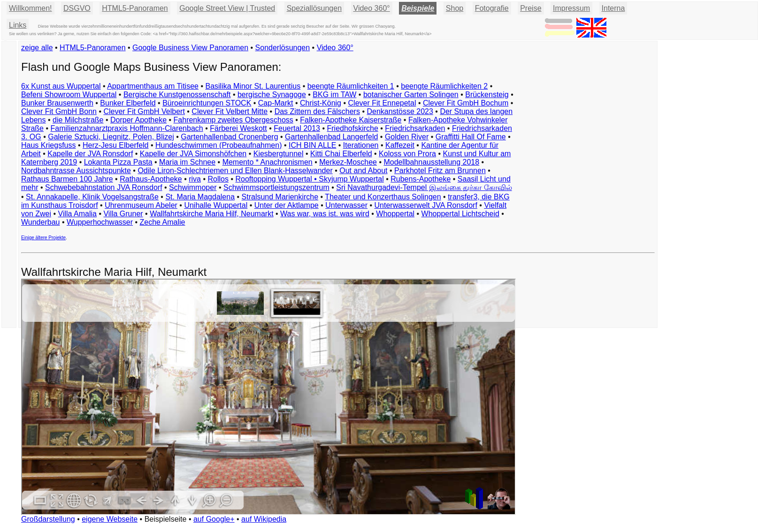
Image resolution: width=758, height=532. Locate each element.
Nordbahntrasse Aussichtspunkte (76, 171)
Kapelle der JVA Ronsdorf (90, 154)
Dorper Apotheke (138, 120)
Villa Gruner (123, 214)
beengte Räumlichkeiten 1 (351, 86)
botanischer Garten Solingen (411, 95)
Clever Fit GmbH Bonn (59, 111)
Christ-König (321, 103)
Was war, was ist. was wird (325, 214)
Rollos (218, 179)
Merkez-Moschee (348, 162)
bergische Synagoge (272, 95)
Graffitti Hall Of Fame (471, 137)
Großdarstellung (48, 519)
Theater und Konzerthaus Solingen (383, 197)
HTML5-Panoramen (135, 8)
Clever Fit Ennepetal (382, 103)
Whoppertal (395, 214)
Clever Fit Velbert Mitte (230, 111)
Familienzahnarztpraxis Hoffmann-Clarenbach (127, 128)
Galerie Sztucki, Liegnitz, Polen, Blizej (111, 137)
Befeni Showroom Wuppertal (69, 95)
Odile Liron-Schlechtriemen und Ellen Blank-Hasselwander (235, 171)
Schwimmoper (193, 187)
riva (195, 179)
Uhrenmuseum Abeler (141, 205)
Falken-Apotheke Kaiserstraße (351, 120)
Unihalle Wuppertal (216, 205)
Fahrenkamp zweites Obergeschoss (234, 120)
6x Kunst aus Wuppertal (61, 86)
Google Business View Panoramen (190, 48)
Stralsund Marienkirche (280, 197)
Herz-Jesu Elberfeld (116, 145)
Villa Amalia (77, 214)
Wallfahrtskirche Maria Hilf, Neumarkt (211, 214)
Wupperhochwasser (100, 222)
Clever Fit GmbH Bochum (466, 103)
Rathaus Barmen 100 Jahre (67, 179)
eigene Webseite (110, 519)
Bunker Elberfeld (128, 103)
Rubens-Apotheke (421, 179)
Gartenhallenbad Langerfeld (331, 137)
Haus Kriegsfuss (49, 145)
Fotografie (492, 8)
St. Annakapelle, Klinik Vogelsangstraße (92, 197)
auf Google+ (214, 519)
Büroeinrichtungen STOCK (207, 103)
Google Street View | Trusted (227, 8)
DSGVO (77, 8)
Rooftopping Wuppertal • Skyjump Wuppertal (309, 179)
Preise (531, 8)
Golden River (407, 137)
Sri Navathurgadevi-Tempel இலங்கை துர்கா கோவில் (424, 187)
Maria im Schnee (187, 162)
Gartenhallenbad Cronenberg (229, 137)
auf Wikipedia (264, 519)
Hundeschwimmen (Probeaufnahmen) (218, 145)
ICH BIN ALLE (312, 145)
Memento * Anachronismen (268, 162)
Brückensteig (487, 95)
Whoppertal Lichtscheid (460, 214)
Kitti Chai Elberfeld (341, 154)
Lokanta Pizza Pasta (118, 162)
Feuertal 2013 (297, 128)
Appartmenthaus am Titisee (153, 86)
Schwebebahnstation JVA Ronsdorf (104, 187)
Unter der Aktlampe (287, 205)
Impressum (571, 8)
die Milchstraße (78, 120)
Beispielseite (166, 519)
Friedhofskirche (352, 128)
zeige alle (37, 48)
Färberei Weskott (238, 128)
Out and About (363, 171)
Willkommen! (31, 8)
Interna (613, 8)
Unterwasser (346, 205)
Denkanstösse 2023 (400, 111)
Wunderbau (40, 222)
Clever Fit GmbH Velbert (144, 111)
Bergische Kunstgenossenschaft (177, 95)
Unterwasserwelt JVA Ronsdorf (426, 205)
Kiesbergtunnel (279, 154)
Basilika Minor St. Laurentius (253, 86)
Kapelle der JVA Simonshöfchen (193, 154)
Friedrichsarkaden (415, 128)
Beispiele (418, 8)
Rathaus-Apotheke (151, 179)
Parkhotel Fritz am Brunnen (440, 171)
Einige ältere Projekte (43, 238)
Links (18, 25)
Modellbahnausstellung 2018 (431, 162)
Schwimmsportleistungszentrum (276, 187)
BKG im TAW (334, 95)
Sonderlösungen (283, 48)
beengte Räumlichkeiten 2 (444, 86)
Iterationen (361, 145)
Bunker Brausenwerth (57, 103)
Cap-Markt (276, 103)
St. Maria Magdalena (200, 197)
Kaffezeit (400, 145)
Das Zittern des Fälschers (317, 111)
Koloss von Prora (407, 154)
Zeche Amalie (163, 222)
